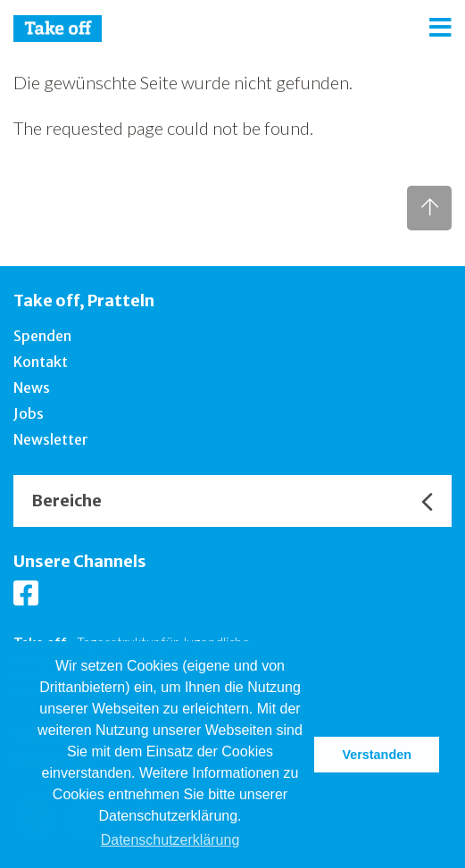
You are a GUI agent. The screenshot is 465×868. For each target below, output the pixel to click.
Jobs (29, 413)
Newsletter (51, 439)
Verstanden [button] (377, 755)
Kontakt (41, 362)
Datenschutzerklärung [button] (170, 840)
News (32, 388)
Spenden (42, 336)
